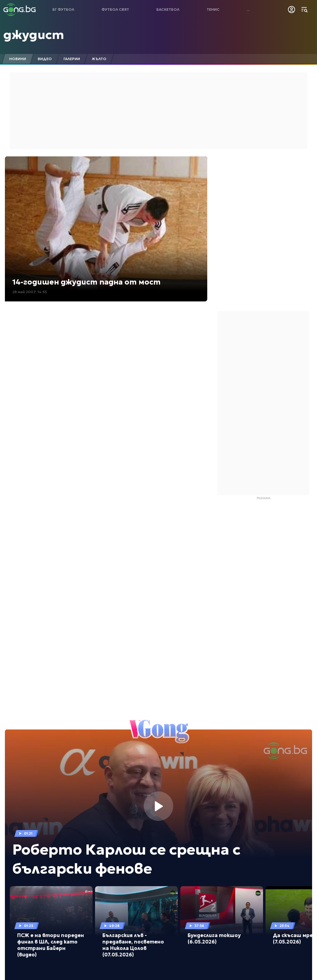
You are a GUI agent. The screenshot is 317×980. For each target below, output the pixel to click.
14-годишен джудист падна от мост (86, 282)
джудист (34, 35)
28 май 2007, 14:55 (30, 292)
